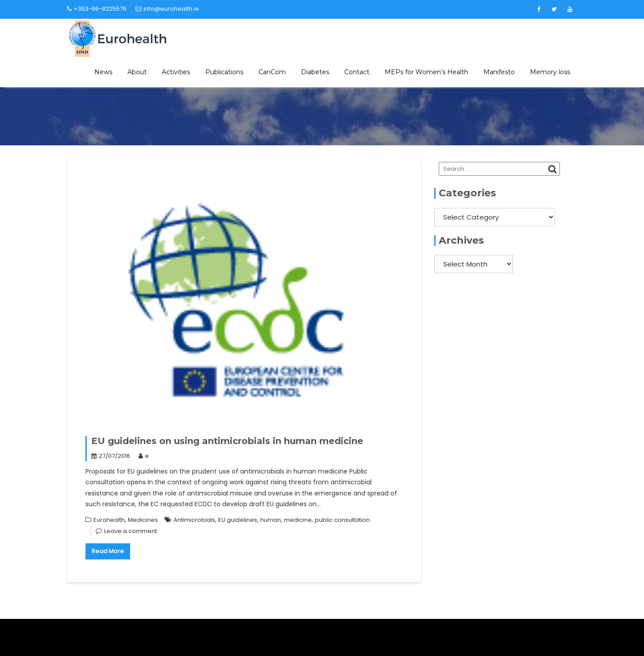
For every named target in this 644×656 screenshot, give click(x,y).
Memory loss (550, 72)
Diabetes (315, 72)
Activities (176, 72)
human (271, 520)
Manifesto (499, 72)
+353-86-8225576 (97, 9)
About (137, 72)
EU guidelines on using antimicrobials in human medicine (227, 441)
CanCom (272, 72)
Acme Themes (519, 636)
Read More (108, 551)
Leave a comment (131, 531)
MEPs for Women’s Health (426, 72)
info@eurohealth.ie (167, 9)
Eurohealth (109, 520)
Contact (357, 72)
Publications (224, 72)
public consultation (342, 520)
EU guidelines (238, 520)
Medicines (143, 520)
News (103, 72)
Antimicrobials (194, 520)
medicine (298, 520)
